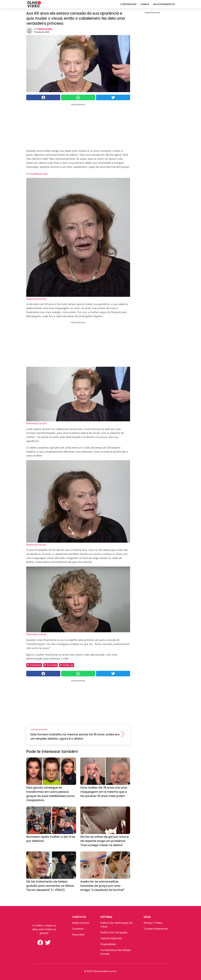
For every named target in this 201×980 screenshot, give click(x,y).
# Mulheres (34, 665)
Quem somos (81, 923)
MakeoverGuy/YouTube (36, 299)
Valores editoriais (111, 938)
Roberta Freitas (45, 29)
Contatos (78, 929)
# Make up (67, 665)
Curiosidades (128, 4)
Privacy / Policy (153, 923)
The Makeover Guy (39, 174)
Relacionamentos (164, 4)
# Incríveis (51, 665)
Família (145, 4)
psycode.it (78, 935)
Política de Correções (114, 932)
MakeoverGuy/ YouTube (36, 423)
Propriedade (108, 944)
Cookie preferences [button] (156, 929)
